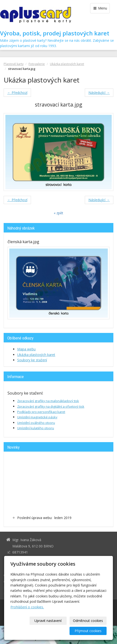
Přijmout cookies (88, 631)
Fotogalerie (37, 64)
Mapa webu (26, 349)
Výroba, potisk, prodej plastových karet (55, 33)
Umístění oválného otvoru (36, 423)
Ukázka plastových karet (67, 64)
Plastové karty (14, 64)
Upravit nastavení (48, 621)
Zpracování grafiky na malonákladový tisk (48, 401)
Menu (100, 8)
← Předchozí (17, 93)
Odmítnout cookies (88, 621)
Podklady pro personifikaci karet (41, 412)
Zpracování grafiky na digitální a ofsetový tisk (51, 406)
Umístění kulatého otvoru (36, 428)
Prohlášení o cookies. (27, 607)
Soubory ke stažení (32, 360)
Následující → (99, 93)
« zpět (58, 213)
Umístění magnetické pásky (37, 417)
